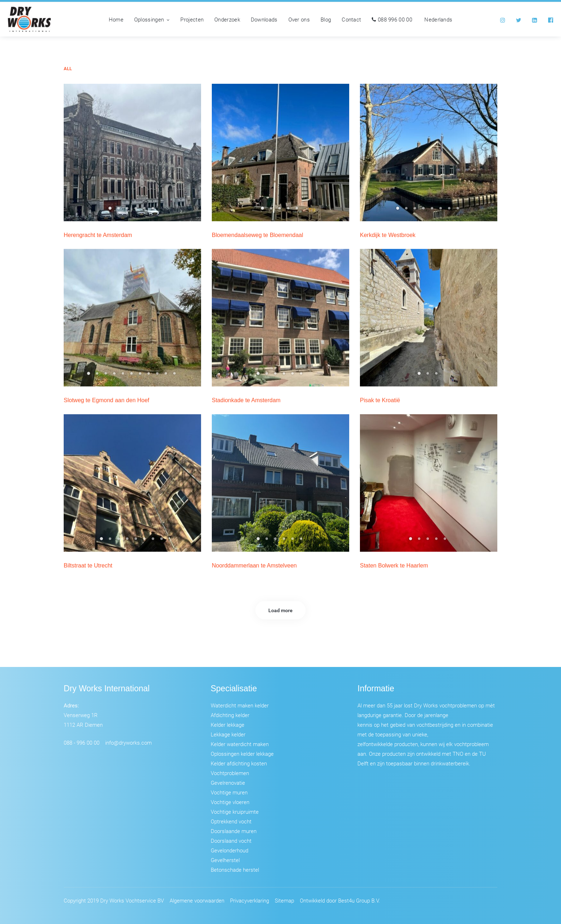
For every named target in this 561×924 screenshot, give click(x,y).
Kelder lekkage (228, 725)
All (68, 69)
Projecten (192, 19)
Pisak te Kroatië (380, 400)
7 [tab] (450, 211)
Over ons (299, 19)
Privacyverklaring (250, 900)
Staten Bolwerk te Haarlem (394, 565)
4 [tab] (137, 211)
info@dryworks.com (128, 742)
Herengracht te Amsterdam (98, 235)
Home (116, 19)
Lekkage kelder (228, 734)
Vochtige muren (229, 792)
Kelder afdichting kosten (239, 763)
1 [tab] (111, 211)
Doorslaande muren (234, 831)
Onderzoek (227, 19)
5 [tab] (145, 211)
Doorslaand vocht (231, 841)
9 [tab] (158, 376)
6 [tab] (154, 211)
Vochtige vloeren (230, 802)
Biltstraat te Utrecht (88, 565)
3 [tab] (128, 211)
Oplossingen (152, 19)
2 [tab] (119, 211)
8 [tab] (459, 211)
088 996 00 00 (392, 19)
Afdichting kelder (230, 715)
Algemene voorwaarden (197, 900)
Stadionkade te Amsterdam (246, 400)
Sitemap (284, 900)
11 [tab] (175, 376)
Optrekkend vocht (231, 821)
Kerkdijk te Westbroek (388, 235)
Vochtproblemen (230, 773)
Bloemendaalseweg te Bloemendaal (257, 235)
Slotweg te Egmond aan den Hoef (106, 400)
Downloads (264, 19)
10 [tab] (167, 376)
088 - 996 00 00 (82, 742)
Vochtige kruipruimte (235, 812)
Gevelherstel (225, 860)
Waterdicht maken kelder (240, 705)
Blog (326, 19)
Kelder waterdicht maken (240, 744)
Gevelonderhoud (230, 850)
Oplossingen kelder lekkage (242, 754)
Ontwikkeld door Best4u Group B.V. (340, 900)
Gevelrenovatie (228, 783)
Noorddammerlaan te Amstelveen (254, 565)
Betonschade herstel (235, 870)
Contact (351, 19)
